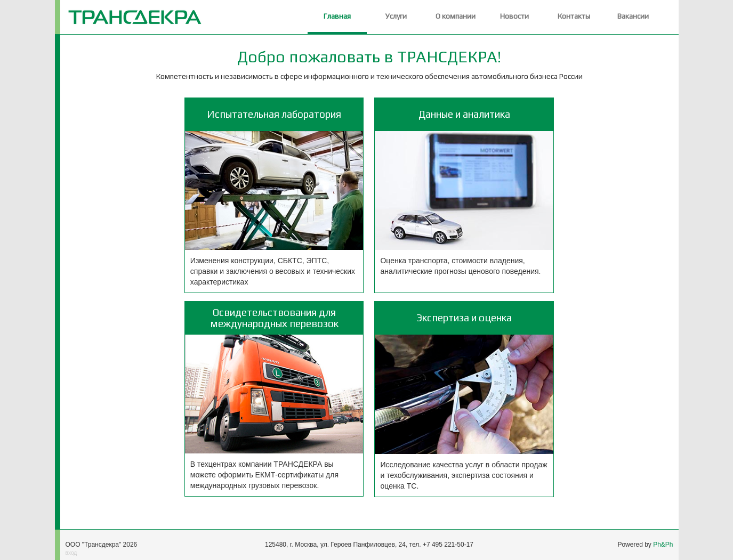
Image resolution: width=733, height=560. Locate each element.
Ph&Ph (663, 545)
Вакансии (633, 16)
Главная (337, 16)
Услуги (396, 16)
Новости (514, 16)
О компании (456, 16)
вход (71, 553)
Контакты (574, 16)
